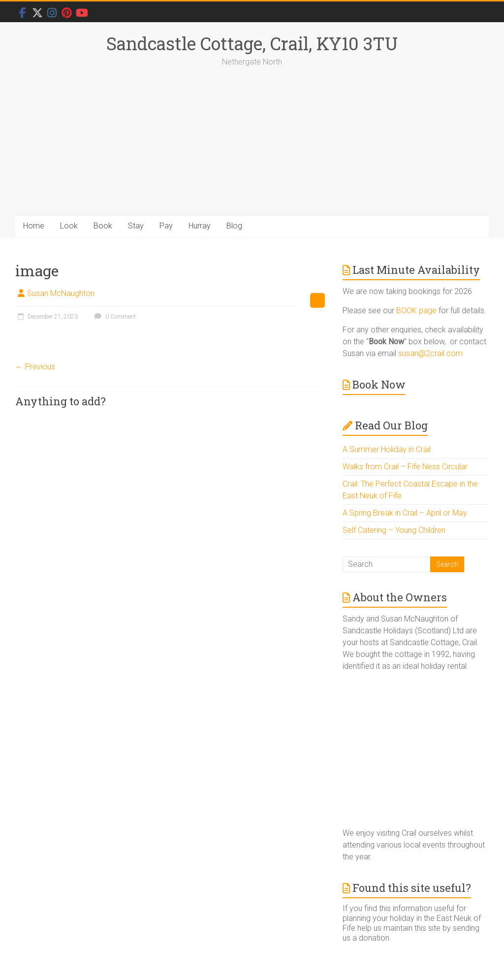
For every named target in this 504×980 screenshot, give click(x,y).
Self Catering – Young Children (394, 530)
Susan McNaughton (61, 293)
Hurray (200, 226)
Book (103, 226)
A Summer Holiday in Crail (387, 449)
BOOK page (416, 310)
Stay (136, 226)
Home (34, 226)
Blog (234, 226)
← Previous (35, 367)
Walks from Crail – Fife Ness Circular (405, 467)
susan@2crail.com (430, 353)
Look (69, 226)
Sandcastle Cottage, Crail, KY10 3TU (252, 43)
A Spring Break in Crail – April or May (405, 513)
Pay (166, 226)
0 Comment (114, 317)
